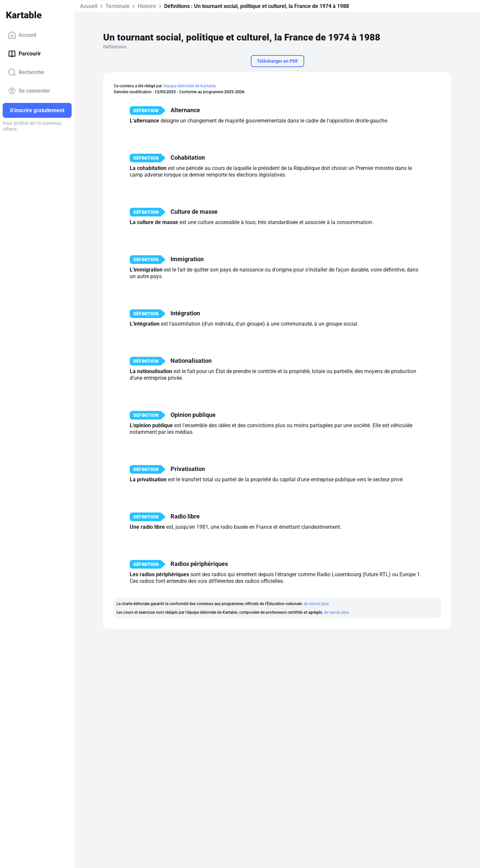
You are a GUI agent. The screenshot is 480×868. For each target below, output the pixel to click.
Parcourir (24, 54)
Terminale (118, 6)
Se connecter (29, 91)
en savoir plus (316, 604)
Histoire (147, 6)
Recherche (26, 72)
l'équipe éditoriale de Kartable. (190, 86)
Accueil (22, 35)
